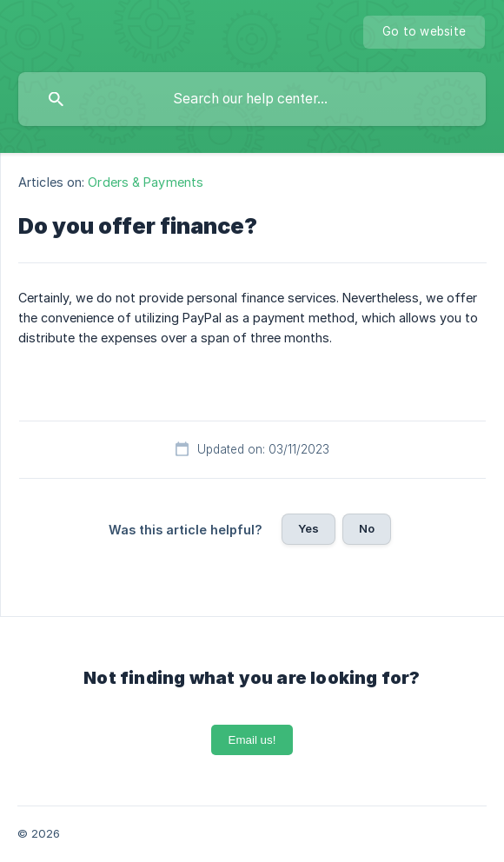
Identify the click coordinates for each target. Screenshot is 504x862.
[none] (424, 32)
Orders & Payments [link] (146, 182)
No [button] (367, 528)
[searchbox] (252, 99)
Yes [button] (308, 528)
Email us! (252, 740)
